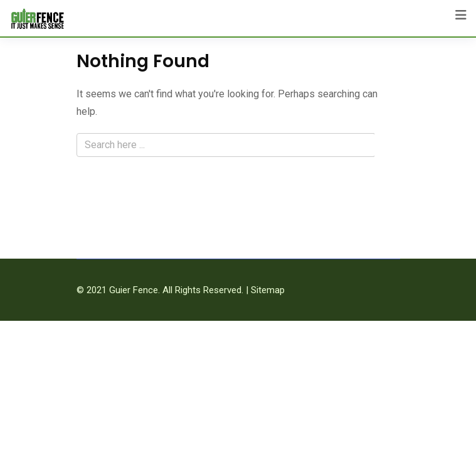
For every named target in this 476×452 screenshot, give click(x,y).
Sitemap (268, 290)
